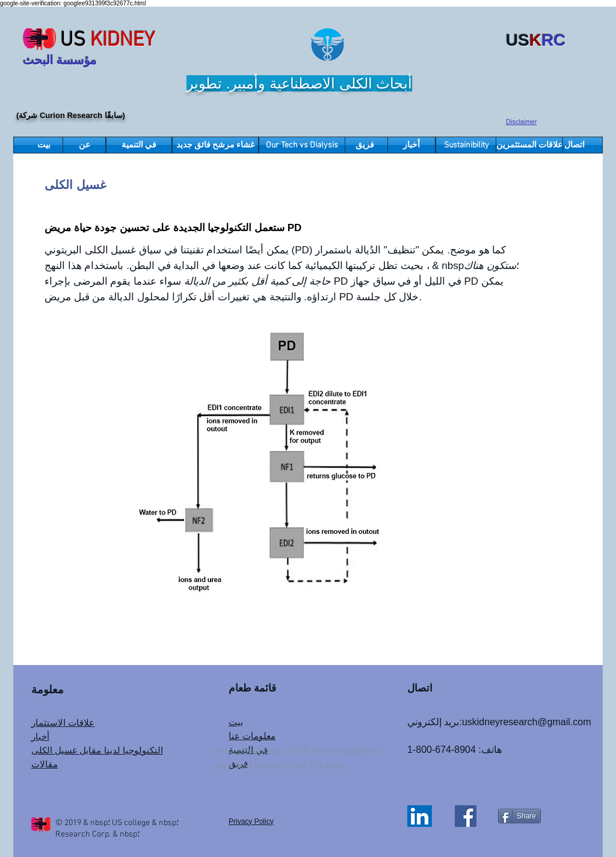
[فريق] (365, 145)
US (73, 41)
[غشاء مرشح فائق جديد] (215, 145)
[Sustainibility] (466, 145)
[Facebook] (466, 816)
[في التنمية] (139, 145)
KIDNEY (123, 41)
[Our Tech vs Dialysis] (302, 145)
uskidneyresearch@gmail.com (527, 722)
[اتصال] (574, 145)
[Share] (519, 816)
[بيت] (44, 145)
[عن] (84, 145)
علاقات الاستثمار (63, 722)
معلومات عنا (252, 736)
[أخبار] (411, 145)
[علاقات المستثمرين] (529, 145)
